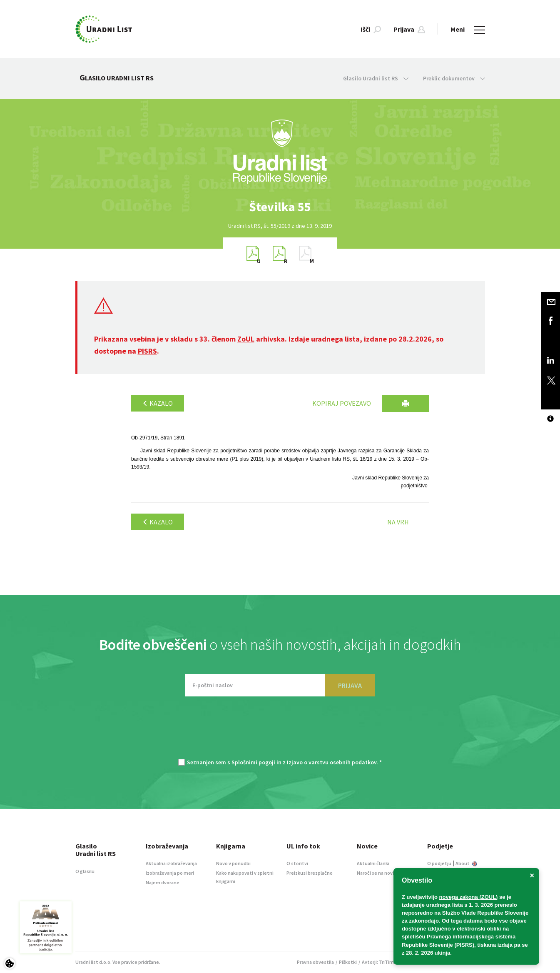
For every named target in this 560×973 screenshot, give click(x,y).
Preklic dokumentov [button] (454, 78)
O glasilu (85, 871)
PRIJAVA (350, 685)
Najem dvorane (163, 882)
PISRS (147, 351)
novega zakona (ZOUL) (469, 897)
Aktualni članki (373, 863)
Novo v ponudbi (233, 863)
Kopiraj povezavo (342, 403)
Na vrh (398, 522)
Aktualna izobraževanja (171, 863)
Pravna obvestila (315, 962)
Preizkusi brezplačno (310, 873)
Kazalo (158, 403)
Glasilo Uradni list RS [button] (376, 78)
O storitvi (297, 863)
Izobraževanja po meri (170, 873)
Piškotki (348, 962)
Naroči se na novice (378, 873)
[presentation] (280, 732)
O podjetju (439, 863)
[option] (280, 207)
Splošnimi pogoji (253, 762)
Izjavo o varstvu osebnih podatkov (332, 762)
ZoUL (246, 339)
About (466, 863)
